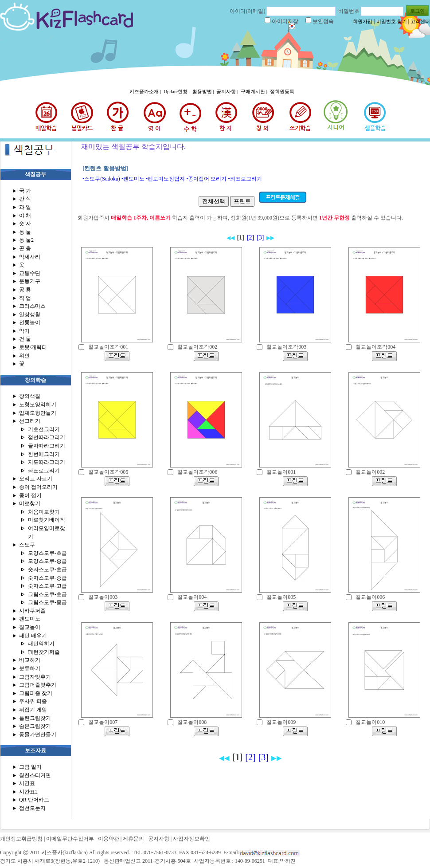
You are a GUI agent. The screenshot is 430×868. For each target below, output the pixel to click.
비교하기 (30, 660)
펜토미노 (30, 619)
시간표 (27, 783)
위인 (24, 356)
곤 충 (25, 248)
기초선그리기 (44, 429)
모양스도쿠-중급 (47, 561)
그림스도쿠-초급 (47, 594)
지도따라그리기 (47, 462)
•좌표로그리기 (245, 179)
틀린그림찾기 (35, 718)
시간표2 (28, 792)
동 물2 (26, 240)
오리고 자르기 (36, 479)
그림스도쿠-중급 (47, 602)
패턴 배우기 (33, 636)
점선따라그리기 (47, 437)
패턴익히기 (41, 644)
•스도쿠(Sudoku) (101, 179)
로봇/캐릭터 (33, 347)
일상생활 (30, 314)
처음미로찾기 (44, 512)
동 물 (25, 232)
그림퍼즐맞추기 (38, 685)
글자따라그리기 (47, 446)
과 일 (25, 207)
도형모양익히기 (38, 405)
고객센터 (420, 21)
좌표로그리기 (44, 471)
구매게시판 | (255, 91)
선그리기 (30, 421)
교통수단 (30, 273)
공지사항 (159, 839)
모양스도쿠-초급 (47, 553)
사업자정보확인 (192, 839)
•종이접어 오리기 (206, 179)
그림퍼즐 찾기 (36, 693)
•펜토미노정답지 (165, 179)
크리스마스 (32, 306)
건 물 (25, 339)
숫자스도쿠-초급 (47, 570)
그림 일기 (30, 767)
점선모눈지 (32, 808)
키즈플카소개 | (146, 91)
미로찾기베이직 (47, 520)
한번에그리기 (44, 454)
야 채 (25, 216)
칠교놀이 (30, 627)
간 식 (25, 199)
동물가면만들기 (38, 734)
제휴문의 (133, 839)
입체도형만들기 (38, 413)
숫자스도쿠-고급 (47, 586)
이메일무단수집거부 (70, 839)
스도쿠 (27, 545)
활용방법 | (204, 91)
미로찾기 (30, 503)
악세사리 (30, 257)
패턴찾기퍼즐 (44, 652)
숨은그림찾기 (35, 726)
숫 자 (25, 224)
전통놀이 (30, 322)
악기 (24, 331)
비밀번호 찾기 (392, 21)
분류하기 (30, 668)
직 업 (25, 298)
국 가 (25, 191)
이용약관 (109, 839)
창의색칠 (30, 396)
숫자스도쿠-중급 (47, 578)
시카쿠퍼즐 (32, 611)
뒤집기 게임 (33, 710)
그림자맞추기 (35, 677)
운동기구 (30, 281)
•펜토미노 (133, 179)
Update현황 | (177, 91)
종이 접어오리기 (38, 487)
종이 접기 (30, 495)
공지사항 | (228, 91)
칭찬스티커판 (35, 775)
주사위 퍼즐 (33, 701)
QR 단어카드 (34, 800)
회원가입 (363, 21)
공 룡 (25, 290)
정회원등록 (282, 91)
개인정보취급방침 (21, 839)
